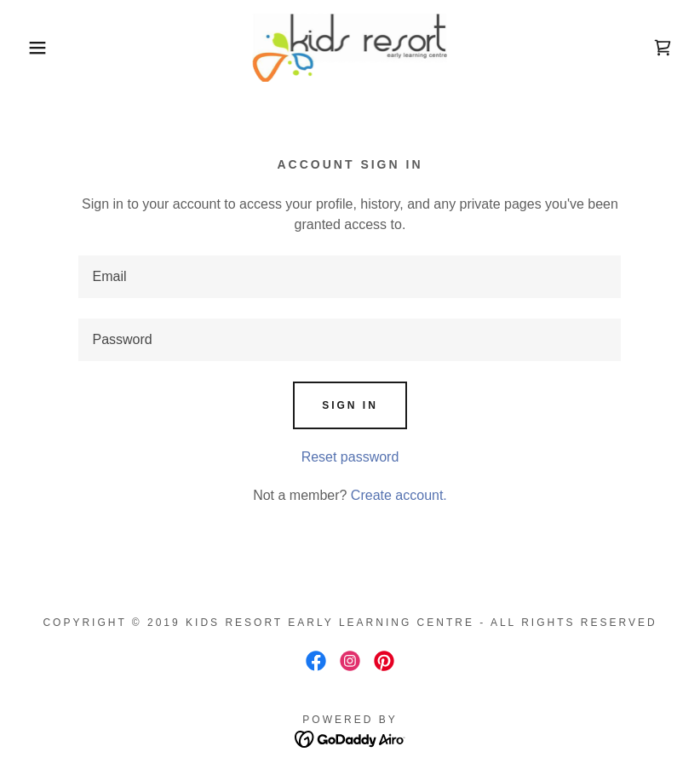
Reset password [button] (350, 457)
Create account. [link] (399, 495)
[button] (35, 48)
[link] (350, 48)
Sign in (350, 405)
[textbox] (350, 277)
